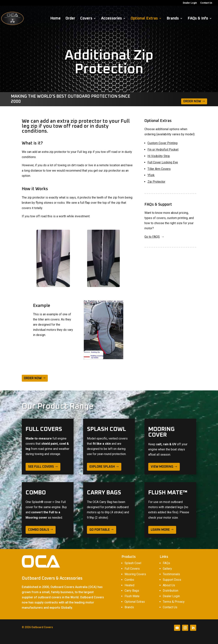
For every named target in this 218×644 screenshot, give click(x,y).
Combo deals (39, 530)
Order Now (192, 101)
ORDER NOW (33, 378)
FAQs (166, 563)
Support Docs (172, 580)
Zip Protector (156, 182)
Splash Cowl (133, 563)
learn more (160, 530)
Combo (129, 580)
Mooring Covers (135, 574)
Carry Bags (132, 591)
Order (70, 19)
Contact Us (206, 3)
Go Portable (100, 530)
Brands (173, 19)
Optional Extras (144, 19)
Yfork (151, 175)
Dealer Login (190, 3)
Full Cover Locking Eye (163, 162)
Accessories (111, 19)
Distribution (171, 591)
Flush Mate (132, 596)
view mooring (162, 467)
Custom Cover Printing (162, 143)
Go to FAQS (152, 237)
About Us (169, 585)
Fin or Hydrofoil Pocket (163, 150)
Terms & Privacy (174, 602)
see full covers (41, 467)
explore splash (102, 467)
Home (55, 19)
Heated (129, 585)
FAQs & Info (198, 19)
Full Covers (132, 569)
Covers (86, 19)
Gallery (167, 569)
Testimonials (171, 574)
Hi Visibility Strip (159, 156)
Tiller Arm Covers (159, 169)
